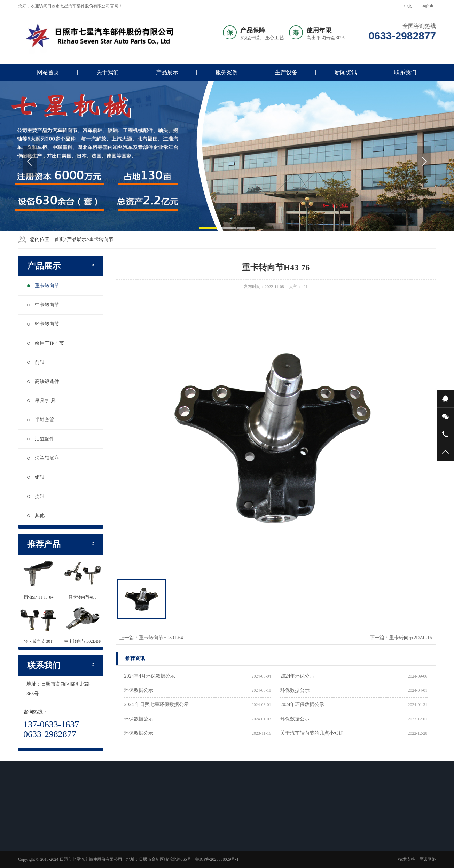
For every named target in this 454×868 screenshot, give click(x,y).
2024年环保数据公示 (302, 705)
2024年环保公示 (297, 676)
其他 (36, 515)
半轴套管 (41, 420)
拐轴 (36, 496)
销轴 (36, 477)
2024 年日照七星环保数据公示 (156, 705)
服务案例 (227, 72)
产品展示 (167, 72)
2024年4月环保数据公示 (150, 676)
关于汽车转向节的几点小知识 (312, 733)
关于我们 (108, 72)
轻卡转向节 (43, 324)
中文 (408, 6)
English (427, 6)
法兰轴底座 (43, 458)
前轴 (36, 362)
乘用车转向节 (46, 343)
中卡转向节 (43, 305)
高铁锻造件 (43, 381)
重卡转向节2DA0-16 (411, 638)
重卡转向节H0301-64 (161, 638)
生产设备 (286, 72)
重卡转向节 (43, 286)
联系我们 (405, 72)
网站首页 (48, 72)
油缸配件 (41, 439)
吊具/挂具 (41, 401)
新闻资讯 (346, 72)
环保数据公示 (139, 690)
